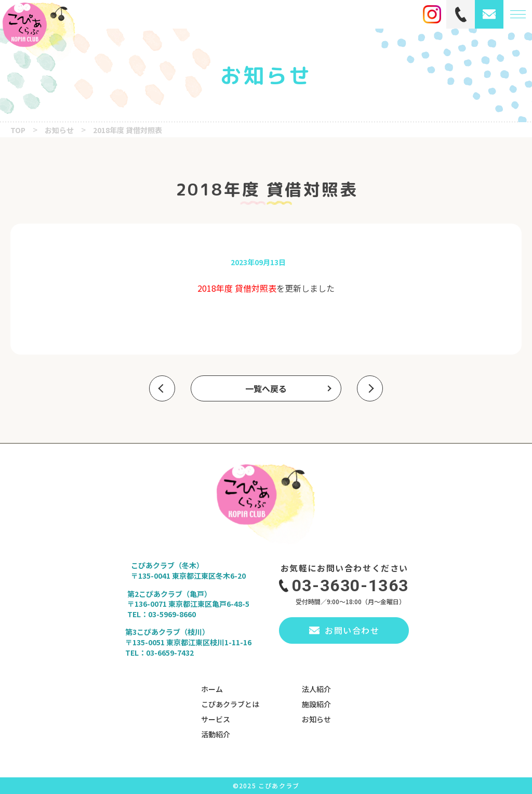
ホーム (212, 689)
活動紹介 (216, 734)
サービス (216, 719)
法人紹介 (316, 689)
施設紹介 (316, 704)
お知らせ (316, 719)
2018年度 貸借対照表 (237, 288)
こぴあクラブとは (230, 704)
